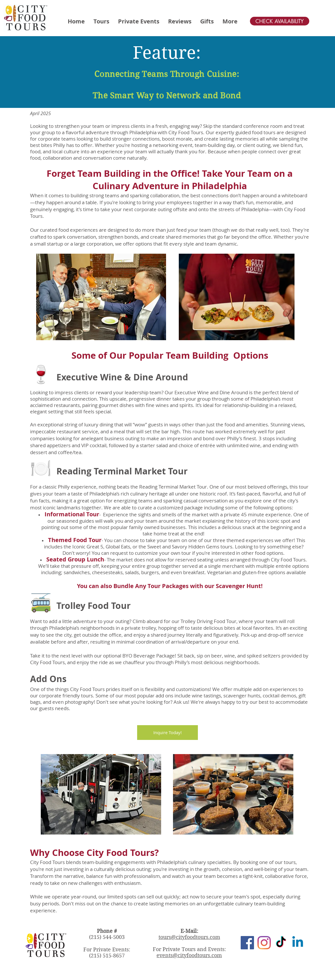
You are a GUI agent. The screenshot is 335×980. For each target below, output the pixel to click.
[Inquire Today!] (167, 733)
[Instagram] (264, 943)
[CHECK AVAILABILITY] (280, 21)
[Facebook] (247, 943)
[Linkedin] (298, 943)
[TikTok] (281, 943)
